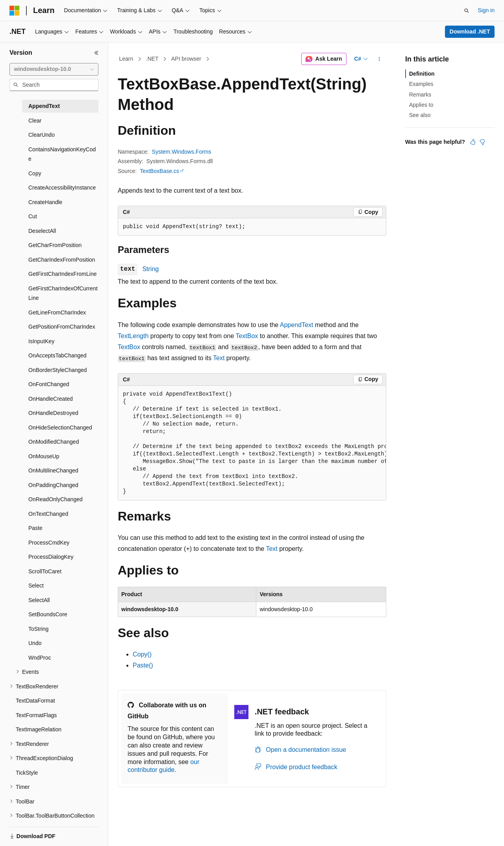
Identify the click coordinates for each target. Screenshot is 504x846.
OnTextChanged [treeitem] (48, 514)
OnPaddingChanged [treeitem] (53, 485)
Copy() (142, 654)
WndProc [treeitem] (40, 658)
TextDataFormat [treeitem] (35, 701)
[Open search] (467, 11)
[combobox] (54, 69)
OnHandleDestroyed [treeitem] (53, 413)
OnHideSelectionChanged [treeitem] (60, 428)
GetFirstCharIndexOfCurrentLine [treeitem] (63, 293)
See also (420, 115)
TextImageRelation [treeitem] (39, 729)
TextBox (247, 336)
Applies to (421, 105)
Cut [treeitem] (33, 216)
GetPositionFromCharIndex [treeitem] (62, 327)
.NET (152, 59)
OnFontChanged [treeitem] (49, 384)
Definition (422, 74)
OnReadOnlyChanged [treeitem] (56, 499)
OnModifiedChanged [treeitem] (54, 442)
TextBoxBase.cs (159, 171)
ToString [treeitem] (38, 629)
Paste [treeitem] (35, 528)
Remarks (420, 95)
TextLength (133, 336)
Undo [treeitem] (35, 643)
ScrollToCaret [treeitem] (45, 571)
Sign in (486, 10)
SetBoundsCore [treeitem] (48, 614)
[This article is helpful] (473, 142)
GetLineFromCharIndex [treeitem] (57, 312)
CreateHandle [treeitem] (45, 202)
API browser (186, 59)
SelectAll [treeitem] (39, 600)
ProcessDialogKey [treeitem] (51, 557)
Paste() (143, 665)
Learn (126, 59)
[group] (252, 443)
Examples (421, 84)
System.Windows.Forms (182, 152)
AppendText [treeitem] (44, 106)
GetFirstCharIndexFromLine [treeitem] (63, 274)
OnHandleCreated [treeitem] (51, 399)
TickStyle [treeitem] (27, 773)
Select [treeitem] (36, 586)
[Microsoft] (15, 11)
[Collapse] (96, 53)
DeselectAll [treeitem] (42, 231)
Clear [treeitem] (35, 121)
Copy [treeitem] (35, 173)
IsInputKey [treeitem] (41, 341)
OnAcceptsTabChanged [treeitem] (57, 355)
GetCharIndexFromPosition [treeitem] (62, 260)
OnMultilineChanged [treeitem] (53, 470)
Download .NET (470, 32)
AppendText (297, 325)
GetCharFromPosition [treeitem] (55, 245)
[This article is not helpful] (482, 142)
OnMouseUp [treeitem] (44, 456)
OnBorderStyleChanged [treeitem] (58, 370)
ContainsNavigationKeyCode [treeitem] (62, 154)
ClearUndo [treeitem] (42, 135)
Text (219, 358)
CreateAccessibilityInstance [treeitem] (62, 188)
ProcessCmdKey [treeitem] (49, 543)
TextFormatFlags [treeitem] (36, 715)
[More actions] (379, 59)
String (150, 269)
